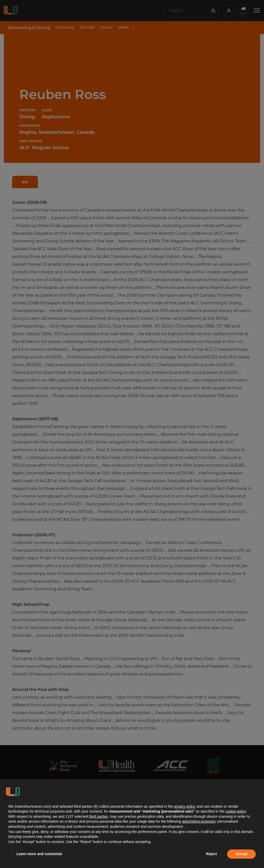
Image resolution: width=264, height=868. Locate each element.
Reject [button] (211, 854)
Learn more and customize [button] (39, 854)
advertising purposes (199, 821)
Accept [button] (241, 854)
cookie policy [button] (236, 811)
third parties (98, 816)
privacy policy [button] (185, 806)
